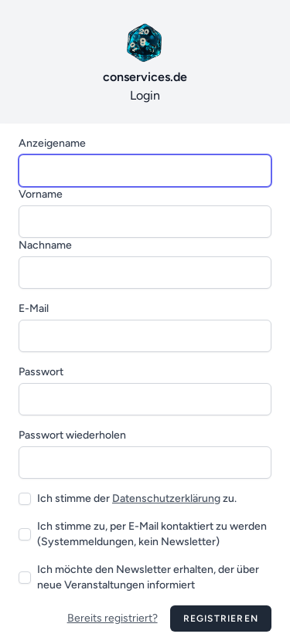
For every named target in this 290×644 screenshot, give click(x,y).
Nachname (45, 245)
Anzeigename (52, 143)
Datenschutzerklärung (166, 498)
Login (145, 61)
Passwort (41, 372)
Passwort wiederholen (72, 435)
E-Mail (34, 308)
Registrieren (221, 619)
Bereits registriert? (113, 618)
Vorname (41, 194)
